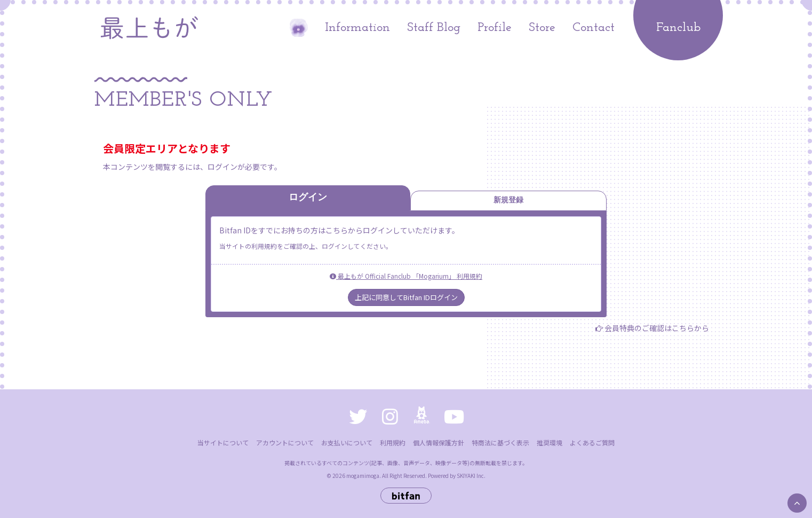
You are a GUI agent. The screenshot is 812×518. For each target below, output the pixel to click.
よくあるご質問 (592, 442)
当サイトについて (223, 442)
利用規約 (393, 442)
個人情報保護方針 (439, 442)
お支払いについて (347, 442)
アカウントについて (285, 442)
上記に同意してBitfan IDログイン (406, 297)
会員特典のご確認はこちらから (657, 328)
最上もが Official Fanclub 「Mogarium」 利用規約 (406, 276)
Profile (495, 28)
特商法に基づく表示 (500, 442)
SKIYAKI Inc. (471, 476)
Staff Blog (434, 28)
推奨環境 (550, 442)
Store (542, 28)
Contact (594, 28)
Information (357, 28)
